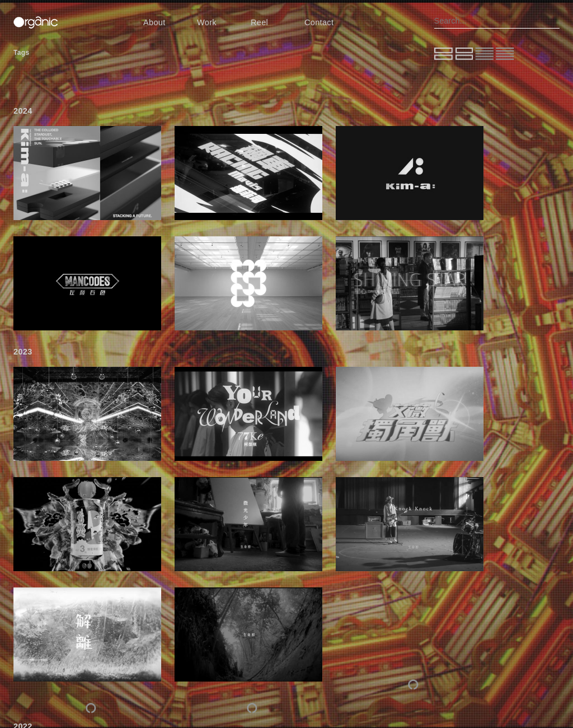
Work (207, 22)
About (154, 22)
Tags (21, 53)
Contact (319, 22)
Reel (259, 22)
